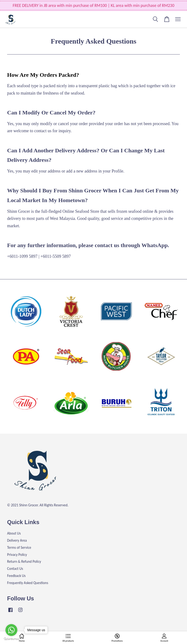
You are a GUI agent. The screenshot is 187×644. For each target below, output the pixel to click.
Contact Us (15, 569)
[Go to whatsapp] (11, 630)
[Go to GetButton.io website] (11, 639)
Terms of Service (19, 547)
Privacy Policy (17, 555)
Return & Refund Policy (24, 561)
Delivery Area (17, 540)
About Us (14, 533)
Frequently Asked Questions (28, 583)
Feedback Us (16, 576)
